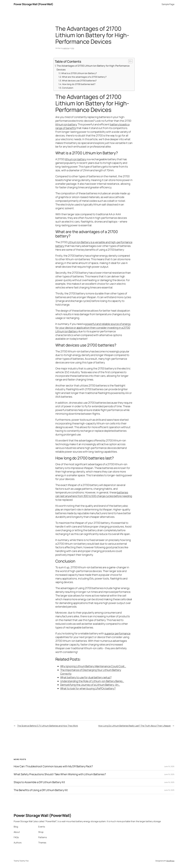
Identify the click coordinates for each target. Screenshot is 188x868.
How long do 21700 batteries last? (79, 84)
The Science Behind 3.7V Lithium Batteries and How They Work (48, 726)
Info (73, 48)
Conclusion (68, 88)
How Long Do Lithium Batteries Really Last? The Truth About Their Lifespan (135, 726)
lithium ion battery (66, 124)
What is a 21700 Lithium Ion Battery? (79, 73)
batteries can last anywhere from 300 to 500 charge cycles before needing (94, 494)
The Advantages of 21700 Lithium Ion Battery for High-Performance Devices (93, 68)
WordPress (170, 861)
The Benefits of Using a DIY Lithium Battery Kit (41, 790)
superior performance (117, 633)
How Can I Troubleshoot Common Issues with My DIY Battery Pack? (53, 766)
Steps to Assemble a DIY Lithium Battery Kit (39, 782)
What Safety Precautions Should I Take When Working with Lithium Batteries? (60, 774)
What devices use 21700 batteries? (79, 81)
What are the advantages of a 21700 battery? (84, 77)
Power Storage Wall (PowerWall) (33, 4)
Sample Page (168, 4)
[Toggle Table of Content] (129, 61)
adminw (66, 48)
